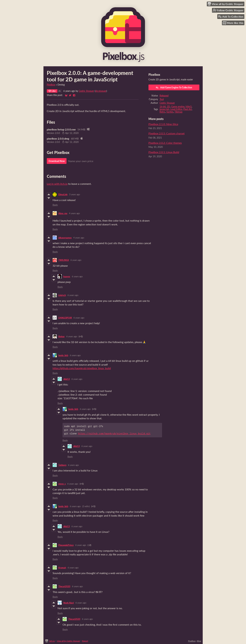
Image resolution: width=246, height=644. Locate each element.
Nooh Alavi (69, 603)
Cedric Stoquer (86, 91)
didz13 (67, 379)
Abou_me (63, 213)
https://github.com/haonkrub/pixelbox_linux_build (82, 368)
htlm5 (189, 107)
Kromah (62, 568)
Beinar (62, 336)
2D (168, 107)
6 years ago (76, 260)
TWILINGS (64, 260)
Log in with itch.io (57, 184)
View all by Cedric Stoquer (68, 641)
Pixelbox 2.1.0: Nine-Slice (163, 124)
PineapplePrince (66, 545)
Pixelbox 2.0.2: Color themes (165, 143)
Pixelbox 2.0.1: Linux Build (164, 152)
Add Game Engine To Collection (174, 88)
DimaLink (63, 194)
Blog (199, 641)
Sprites (170, 112)
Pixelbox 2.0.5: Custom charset (167, 133)
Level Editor (176, 109)
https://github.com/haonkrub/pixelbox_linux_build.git (114, 434)
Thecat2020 (64, 586)
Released (164, 96)
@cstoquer (101, 91)
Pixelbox (51, 85)
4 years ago (74, 213)
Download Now (57, 161)
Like (52, 91)
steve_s (62, 484)
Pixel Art (188, 109)
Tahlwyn (62, 465)
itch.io (52, 641)
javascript (164, 109)
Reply (55, 205)
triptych (62, 295)
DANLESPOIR (65, 318)
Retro (162, 112)
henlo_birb (63, 355)
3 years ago (75, 194)
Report (85, 641)
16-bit (163, 107)
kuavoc (67, 276)
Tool (162, 99)
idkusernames (65, 238)
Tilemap (178, 112)
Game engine (178, 107)
